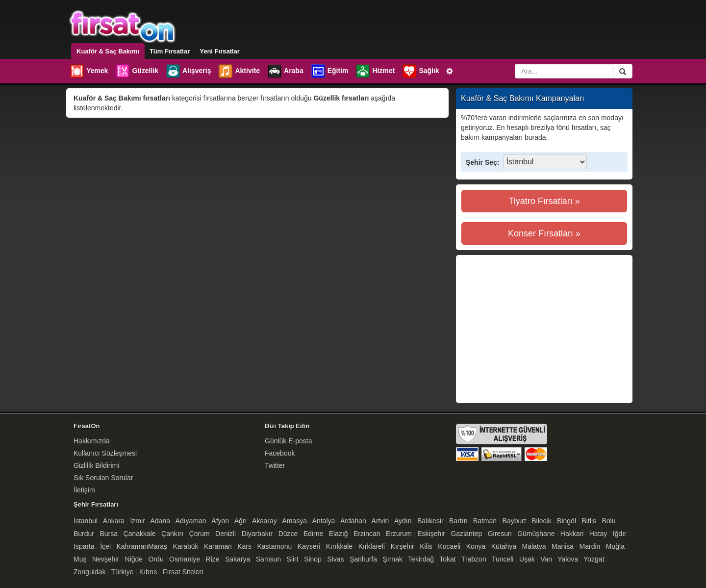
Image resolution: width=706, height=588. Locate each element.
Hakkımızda (92, 441)
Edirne (313, 534)
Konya (476, 546)
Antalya (324, 521)
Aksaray (265, 521)
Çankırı (172, 534)
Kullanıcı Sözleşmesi (105, 453)
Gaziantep (466, 534)
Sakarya (238, 559)
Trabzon (474, 559)
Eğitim (329, 71)
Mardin (590, 546)
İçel (105, 546)
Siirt (293, 559)
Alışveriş (188, 71)
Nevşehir (106, 559)
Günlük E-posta (289, 441)
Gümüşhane (536, 534)
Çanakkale (139, 534)
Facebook (280, 453)
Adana (160, 521)
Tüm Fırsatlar (170, 51)
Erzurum (399, 534)
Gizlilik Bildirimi (96, 465)
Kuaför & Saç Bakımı (108, 51)
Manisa (563, 546)
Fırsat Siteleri (183, 572)
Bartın (458, 521)
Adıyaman (191, 521)
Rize (213, 559)
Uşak (527, 559)
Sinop (313, 559)
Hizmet (375, 71)
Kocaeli (449, 546)
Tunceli (503, 559)
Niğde (134, 559)
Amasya (294, 521)
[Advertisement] (544, 329)
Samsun (268, 559)
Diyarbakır (257, 534)
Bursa (109, 534)
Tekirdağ (421, 559)
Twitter (275, 465)
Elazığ (339, 534)
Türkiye (123, 572)
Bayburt (514, 521)
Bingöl (567, 521)
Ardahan (353, 521)
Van (546, 559)
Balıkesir (430, 521)
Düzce (288, 534)
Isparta (84, 546)
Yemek (88, 71)
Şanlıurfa (363, 559)
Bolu (608, 521)
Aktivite (239, 71)
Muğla (615, 546)
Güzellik (137, 71)
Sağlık (420, 71)
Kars (244, 546)
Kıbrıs (148, 572)
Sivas (335, 559)
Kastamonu (274, 546)
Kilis (426, 546)
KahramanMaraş (142, 546)
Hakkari (572, 534)
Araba (285, 71)
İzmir (137, 521)
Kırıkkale (339, 546)
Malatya (534, 546)
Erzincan (367, 534)
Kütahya (504, 546)
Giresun (500, 534)
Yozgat (594, 559)
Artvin (380, 521)
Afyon (220, 521)
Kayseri (309, 546)
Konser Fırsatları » (544, 233)
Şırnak (392, 559)
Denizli (226, 534)
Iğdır (620, 534)
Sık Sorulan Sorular (103, 478)
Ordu (156, 559)
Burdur (84, 534)
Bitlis (589, 521)
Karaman (218, 546)
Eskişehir (431, 534)
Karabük (185, 546)
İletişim (84, 490)
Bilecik (541, 521)
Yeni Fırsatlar (220, 51)
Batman (485, 521)
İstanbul (86, 521)
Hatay (598, 534)
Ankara (114, 521)
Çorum (200, 534)
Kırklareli (372, 546)
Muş (80, 559)
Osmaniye (185, 559)
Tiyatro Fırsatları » (544, 201)
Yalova (568, 559)
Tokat (447, 559)
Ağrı (241, 521)
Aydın (403, 521)
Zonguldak (89, 572)
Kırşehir (403, 546)
